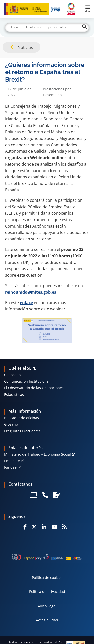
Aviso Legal (47, 606)
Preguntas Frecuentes (22, 431)
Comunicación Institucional (27, 381)
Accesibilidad (47, 620)
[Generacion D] (47, 557)
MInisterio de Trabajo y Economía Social (37, 454)
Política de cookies (47, 577)
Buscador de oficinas (21, 418)
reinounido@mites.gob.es (31, 292)
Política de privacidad (47, 592)
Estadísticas (14, 395)
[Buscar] (47, 27)
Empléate (12, 461)
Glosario (11, 424)
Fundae (10, 467)
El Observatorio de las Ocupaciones (34, 388)
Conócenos (13, 375)
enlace (26, 303)
